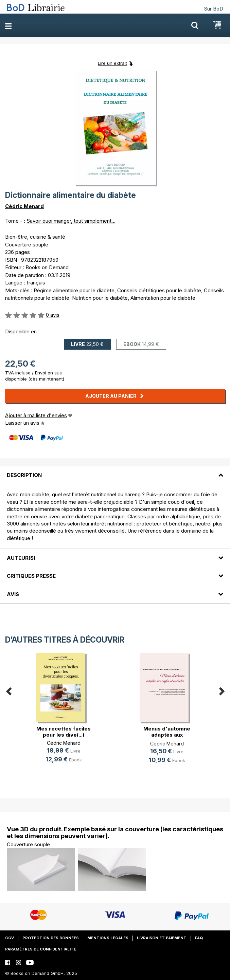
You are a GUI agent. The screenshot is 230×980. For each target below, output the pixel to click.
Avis (13, 594)
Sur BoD (214, 9)
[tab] (115, 471)
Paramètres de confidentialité (41, 949)
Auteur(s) (21, 558)
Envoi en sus (48, 373)
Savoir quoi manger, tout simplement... (71, 221)
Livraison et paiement (162, 938)
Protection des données (51, 938)
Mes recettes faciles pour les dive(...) (64, 732)
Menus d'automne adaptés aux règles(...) (167, 735)
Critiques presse (31, 576)
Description (24, 475)
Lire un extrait (112, 63)
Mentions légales (108, 938)
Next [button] (222, 690)
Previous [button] (8, 690)
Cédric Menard (24, 206)
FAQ (199, 938)
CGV (10, 938)
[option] (64, 713)
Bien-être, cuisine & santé (35, 237)
